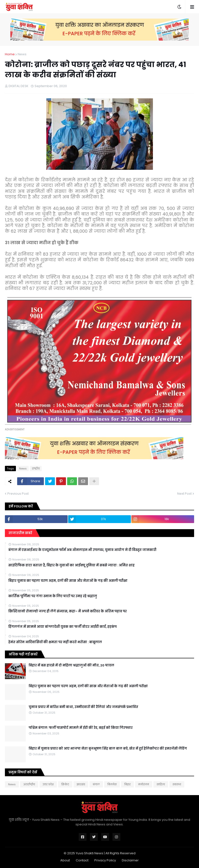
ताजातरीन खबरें (20, 533)
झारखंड (81, 784)
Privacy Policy (105, 860)
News (22, 54)
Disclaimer (130, 860)
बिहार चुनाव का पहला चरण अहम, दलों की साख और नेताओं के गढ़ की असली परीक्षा (68, 581)
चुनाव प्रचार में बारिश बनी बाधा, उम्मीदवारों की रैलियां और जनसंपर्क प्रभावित (83, 707)
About (65, 860)
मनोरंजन (144, 784)
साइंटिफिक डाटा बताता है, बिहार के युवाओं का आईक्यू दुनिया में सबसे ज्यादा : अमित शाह (71, 565)
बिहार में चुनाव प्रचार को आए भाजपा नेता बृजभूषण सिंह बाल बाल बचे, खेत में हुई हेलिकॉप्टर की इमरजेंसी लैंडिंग (108, 749)
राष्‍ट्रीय (36, 468)
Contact (82, 860)
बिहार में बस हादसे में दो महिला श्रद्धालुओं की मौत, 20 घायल (71, 665)
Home (10, 54)
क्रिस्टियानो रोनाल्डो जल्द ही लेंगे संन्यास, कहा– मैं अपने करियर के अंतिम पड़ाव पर (68, 611)
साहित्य (161, 784)
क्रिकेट (65, 784)
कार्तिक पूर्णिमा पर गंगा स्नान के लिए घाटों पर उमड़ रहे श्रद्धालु (53, 596)
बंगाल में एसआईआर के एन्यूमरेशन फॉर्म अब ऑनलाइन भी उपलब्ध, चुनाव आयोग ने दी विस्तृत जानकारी (82, 550)
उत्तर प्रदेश (48, 784)
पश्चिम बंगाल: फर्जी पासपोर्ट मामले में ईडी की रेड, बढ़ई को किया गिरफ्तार (81, 728)
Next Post (184, 494)
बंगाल (96, 784)
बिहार (127, 784)
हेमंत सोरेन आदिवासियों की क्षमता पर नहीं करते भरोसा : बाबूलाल (55, 642)
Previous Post (18, 494)
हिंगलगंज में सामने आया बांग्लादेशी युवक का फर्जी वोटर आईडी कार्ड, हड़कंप (62, 627)
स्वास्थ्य (177, 784)
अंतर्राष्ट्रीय (29, 784)
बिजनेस (112, 784)
